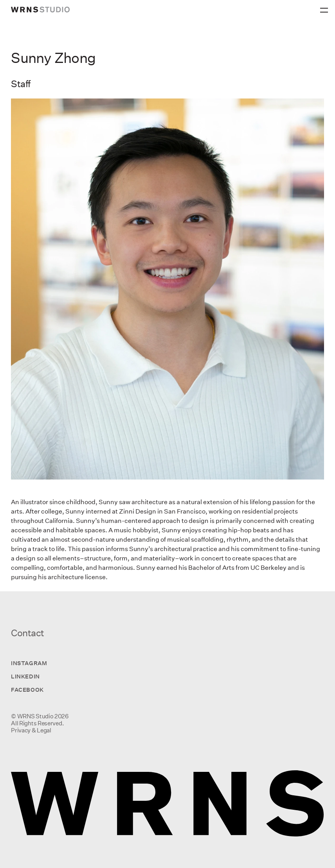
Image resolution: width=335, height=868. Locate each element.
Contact (28, 633)
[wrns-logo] (40, 10)
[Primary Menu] (325, 8)
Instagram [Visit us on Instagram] (29, 663)
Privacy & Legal (31, 730)
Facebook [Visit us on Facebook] (27, 690)
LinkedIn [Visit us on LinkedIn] (25, 676)
